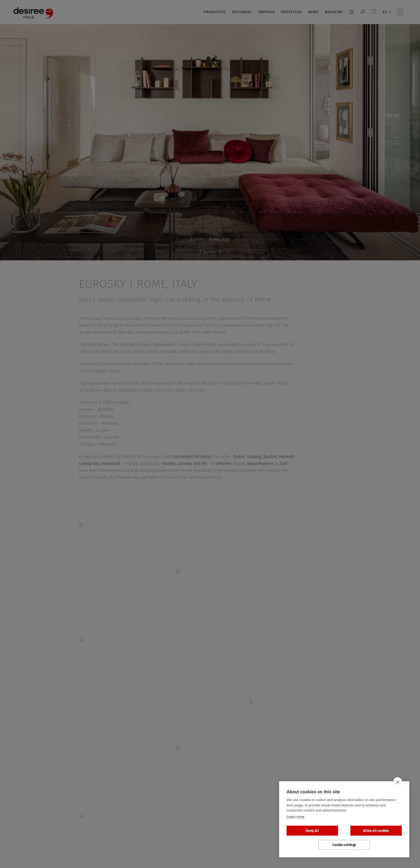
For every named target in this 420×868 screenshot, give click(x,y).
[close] (398, 782)
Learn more (295, 817)
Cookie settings (344, 845)
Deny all (312, 831)
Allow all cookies (376, 831)
